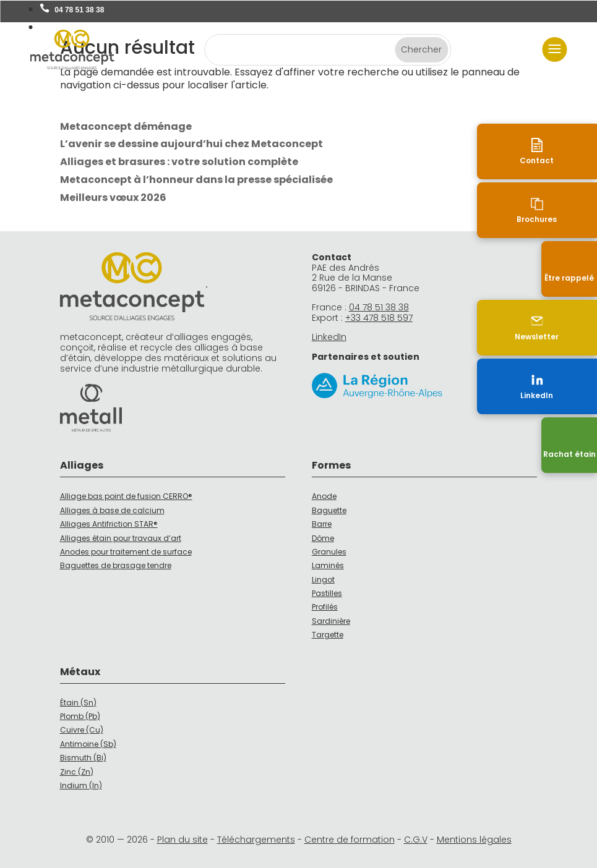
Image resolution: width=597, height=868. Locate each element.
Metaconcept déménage (126, 126)
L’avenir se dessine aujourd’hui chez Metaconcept (191, 144)
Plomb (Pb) (80, 716)
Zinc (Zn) (77, 772)
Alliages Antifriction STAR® (109, 524)
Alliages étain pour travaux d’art (121, 538)
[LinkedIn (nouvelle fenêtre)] (569, 386)
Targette (328, 635)
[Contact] (569, 151)
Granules (329, 552)
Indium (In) (81, 785)
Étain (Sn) (78, 703)
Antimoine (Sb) (88, 744)
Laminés (328, 565)
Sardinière (331, 621)
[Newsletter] (569, 328)
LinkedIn (329, 337)
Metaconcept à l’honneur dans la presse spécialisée (196, 180)
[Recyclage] (569, 445)
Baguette (329, 510)
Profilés (325, 607)
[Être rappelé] (569, 269)
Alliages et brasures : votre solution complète (179, 162)
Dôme (323, 538)
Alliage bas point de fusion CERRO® (126, 496)
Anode (324, 496)
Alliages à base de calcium (112, 510)
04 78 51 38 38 (79, 10)
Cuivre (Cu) (82, 730)
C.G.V (416, 840)
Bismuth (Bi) (83, 758)
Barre (322, 524)
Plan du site (183, 840)
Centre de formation (350, 840)
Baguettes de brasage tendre (116, 565)
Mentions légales (474, 840)
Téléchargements (256, 840)
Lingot (323, 580)
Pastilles (327, 593)
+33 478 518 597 (379, 318)
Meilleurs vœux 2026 (113, 198)
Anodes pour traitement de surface (126, 552)
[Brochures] (569, 210)
